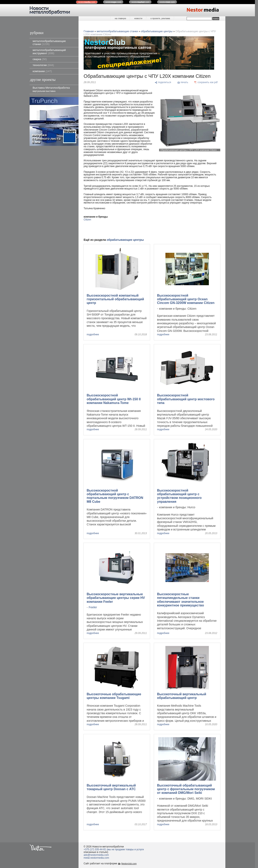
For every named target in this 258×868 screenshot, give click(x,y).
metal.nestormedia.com (96, 858)
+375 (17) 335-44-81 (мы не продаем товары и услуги (114, 849)
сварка (40, 59)
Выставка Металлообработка (51, 89)
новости (138, 18)
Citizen (87, 220)
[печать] (183, 82)
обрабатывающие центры (157, 31)
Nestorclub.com (129, 864)
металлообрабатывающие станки (49, 43)
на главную (120, 18)
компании (42, 71)
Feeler (93, 607)
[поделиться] (163, 82)
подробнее (93, 335)
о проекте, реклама (160, 18)
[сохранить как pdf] (206, 82)
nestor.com (87, 2)
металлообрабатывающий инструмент (49, 52)
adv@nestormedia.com (96, 855)
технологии (43, 65)
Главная (89, 31)
